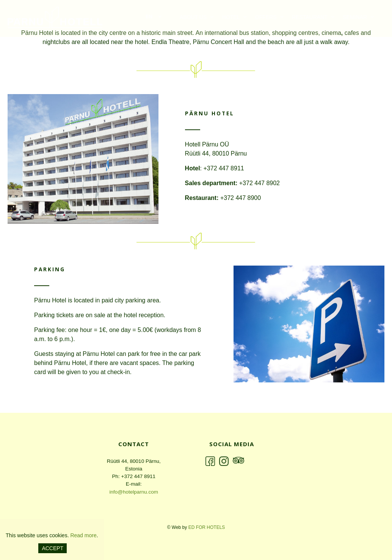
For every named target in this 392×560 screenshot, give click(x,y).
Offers (266, 18)
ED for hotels (207, 527)
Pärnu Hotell (55, 19)
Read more (83, 535)
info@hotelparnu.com (134, 492)
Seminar (355, 18)
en (149, 17)
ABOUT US (193, 18)
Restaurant (310, 18)
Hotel (231, 18)
